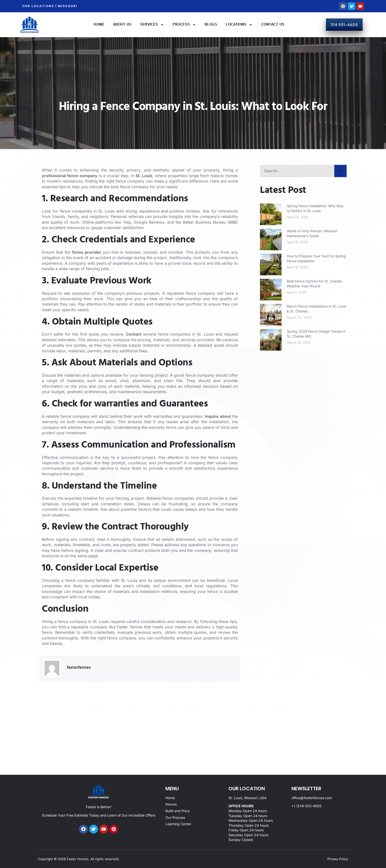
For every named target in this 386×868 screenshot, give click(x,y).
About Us (122, 24)
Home (99, 24)
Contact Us (273, 24)
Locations (239, 25)
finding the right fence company (114, 181)
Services (152, 25)
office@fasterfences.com (312, 798)
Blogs (211, 24)
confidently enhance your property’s (188, 638)
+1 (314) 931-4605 (306, 806)
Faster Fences (129, 627)
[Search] (340, 171)
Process (184, 25)
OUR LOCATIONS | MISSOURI (50, 6)
